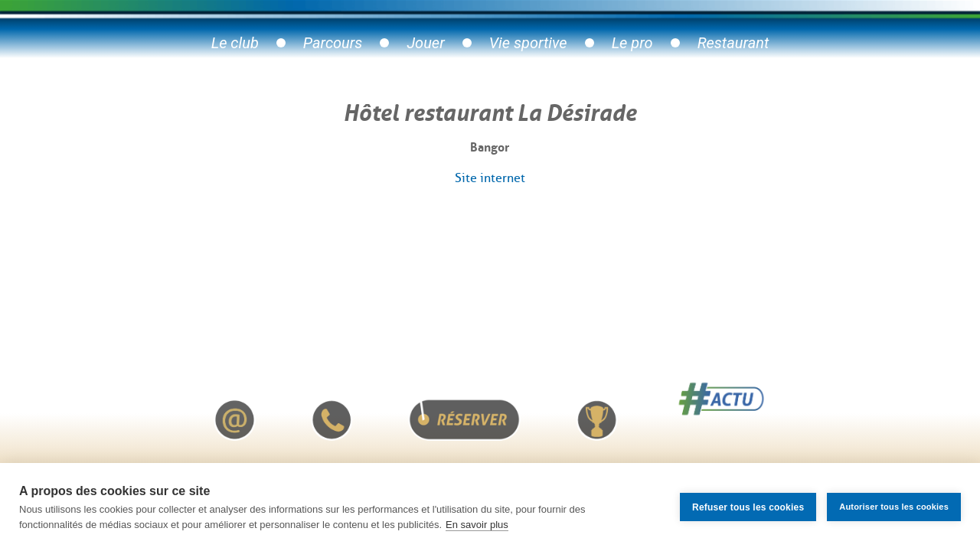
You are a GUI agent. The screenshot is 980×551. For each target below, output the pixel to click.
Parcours (333, 43)
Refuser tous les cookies (748, 507)
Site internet (490, 178)
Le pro (632, 43)
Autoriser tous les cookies (894, 507)
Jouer (425, 43)
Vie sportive (528, 43)
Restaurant (733, 43)
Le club (235, 43)
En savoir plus (477, 525)
